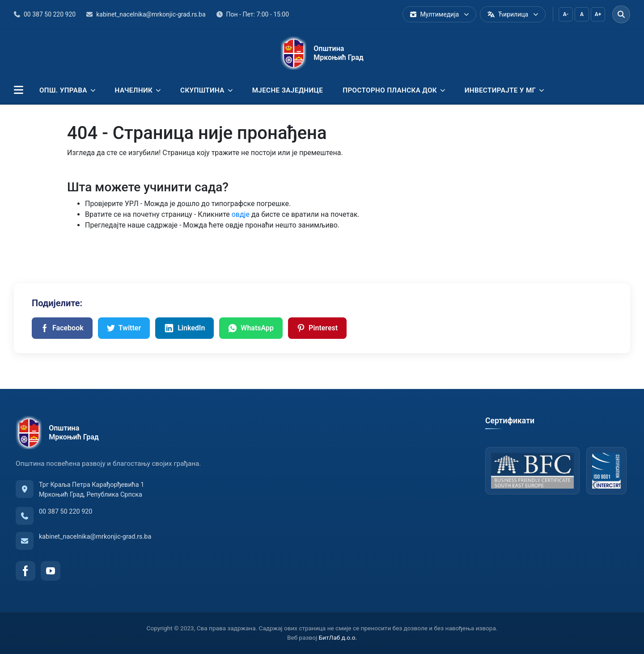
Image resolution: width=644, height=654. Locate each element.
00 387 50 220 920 (66, 512)
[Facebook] (25, 571)
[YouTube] (51, 571)
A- (566, 14)
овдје (241, 214)
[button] (19, 90)
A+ (598, 14)
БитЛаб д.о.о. (338, 637)
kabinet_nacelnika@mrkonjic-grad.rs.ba (95, 537)
